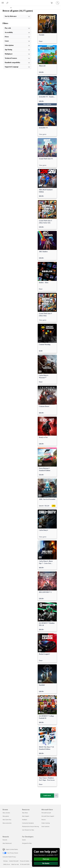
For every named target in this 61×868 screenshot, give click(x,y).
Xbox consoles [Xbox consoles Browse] (6, 813)
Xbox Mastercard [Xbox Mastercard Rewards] (7, 843)
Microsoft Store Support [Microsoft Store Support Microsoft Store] (48, 816)
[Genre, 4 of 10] (17, 41)
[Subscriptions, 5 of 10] (17, 45)
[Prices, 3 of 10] (17, 37)
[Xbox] (6, 8)
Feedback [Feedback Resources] (25, 820)
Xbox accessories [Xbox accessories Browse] (7, 823)
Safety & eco (7, 864)
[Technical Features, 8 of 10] (17, 58)
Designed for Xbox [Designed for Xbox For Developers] (27, 843)
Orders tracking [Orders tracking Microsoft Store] (46, 823)
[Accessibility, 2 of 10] (17, 32)
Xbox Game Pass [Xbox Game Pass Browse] (7, 820)
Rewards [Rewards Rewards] (5, 840)
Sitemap (5, 861)
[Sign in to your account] (58, 3)
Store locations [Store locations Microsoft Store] (45, 826)
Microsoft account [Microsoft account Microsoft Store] (46, 813)
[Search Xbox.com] (8, 3)
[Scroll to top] (56, 796)
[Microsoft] (30, 2)
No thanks (46, 863)
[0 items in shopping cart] (52, 3)
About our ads (15, 864)
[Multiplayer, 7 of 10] (17, 54)
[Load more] (47, 796)
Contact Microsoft (14, 861)
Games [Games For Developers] (24, 840)
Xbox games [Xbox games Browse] (6, 816)
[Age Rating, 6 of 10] (17, 50)
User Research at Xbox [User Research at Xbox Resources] (28, 830)
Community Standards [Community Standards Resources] (28, 823)
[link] (47, 29)
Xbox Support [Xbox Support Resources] (26, 816)
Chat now (46, 859)
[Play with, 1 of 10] (17, 28)
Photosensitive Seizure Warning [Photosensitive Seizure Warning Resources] (30, 826)
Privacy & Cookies (25, 861)
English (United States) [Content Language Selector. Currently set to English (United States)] (12, 849)
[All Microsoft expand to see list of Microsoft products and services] (3, 3)
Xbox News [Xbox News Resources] (25, 813)
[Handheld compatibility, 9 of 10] (17, 63)
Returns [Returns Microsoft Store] (44, 820)
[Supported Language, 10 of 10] (17, 67)
